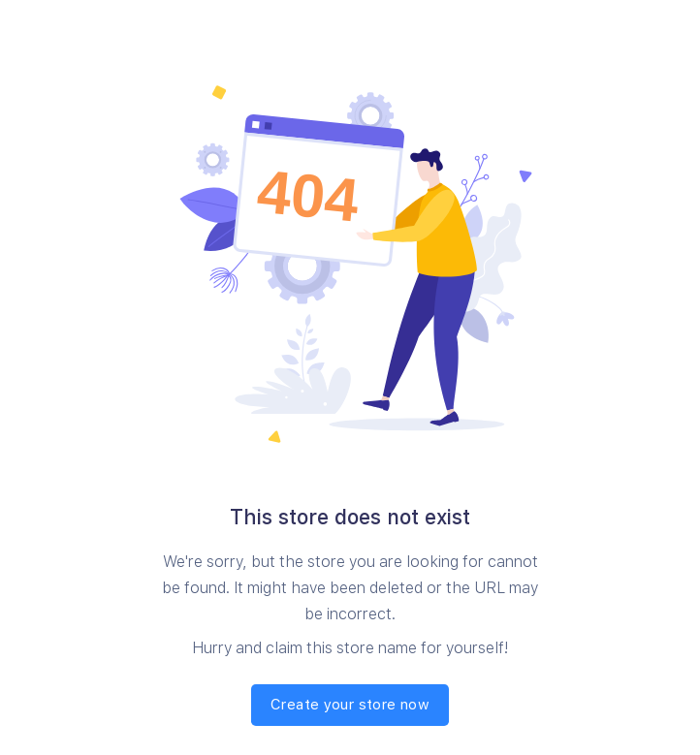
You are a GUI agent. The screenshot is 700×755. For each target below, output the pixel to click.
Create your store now (350, 705)
